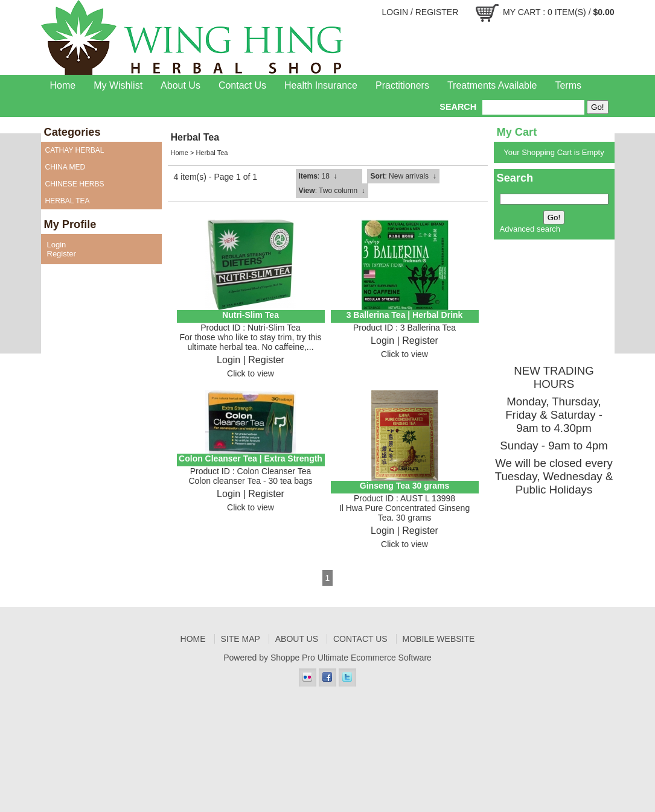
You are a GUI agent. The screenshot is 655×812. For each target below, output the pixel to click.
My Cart (522, 12)
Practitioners (402, 85)
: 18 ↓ (318, 176)
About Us (181, 85)
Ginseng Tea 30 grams (404, 486)
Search (458, 107)
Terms (568, 85)
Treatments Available (492, 85)
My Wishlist (118, 85)
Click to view (251, 373)
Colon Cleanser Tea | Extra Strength (251, 458)
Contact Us (242, 85)
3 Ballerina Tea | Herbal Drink (405, 315)
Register (437, 12)
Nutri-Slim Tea (251, 315)
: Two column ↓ (332, 191)
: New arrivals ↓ (403, 176)
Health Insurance (321, 85)
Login (395, 12)
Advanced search (530, 229)
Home (63, 85)
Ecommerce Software (391, 658)
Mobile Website (439, 639)
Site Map (241, 639)
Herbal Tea (212, 153)
